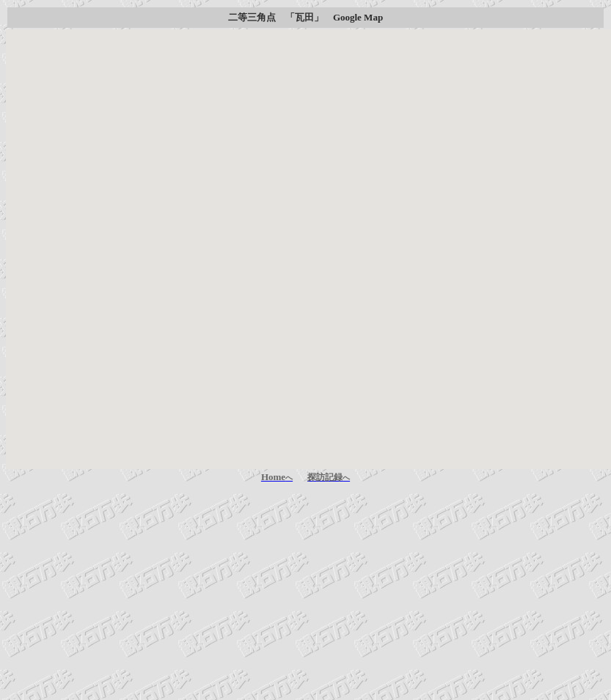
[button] (309, 236)
